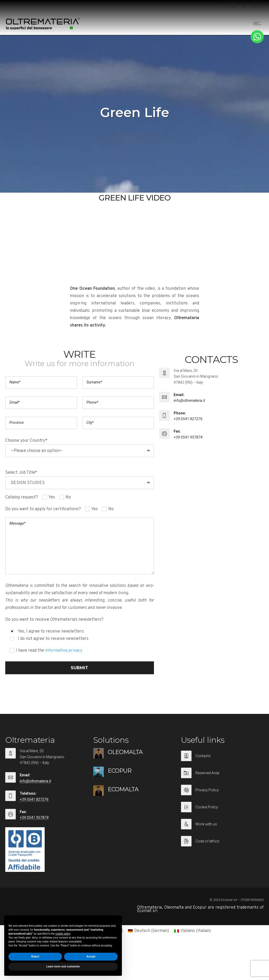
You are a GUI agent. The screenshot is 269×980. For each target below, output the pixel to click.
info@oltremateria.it (189, 401)
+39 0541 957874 (188, 437)
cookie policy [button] (63, 934)
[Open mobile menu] (258, 23)
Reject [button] (35, 957)
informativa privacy (64, 651)
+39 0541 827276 (188, 419)
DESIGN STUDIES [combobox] (28, 483)
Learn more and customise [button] (63, 966)
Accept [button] (91, 957)
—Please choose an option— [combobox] (37, 451)
